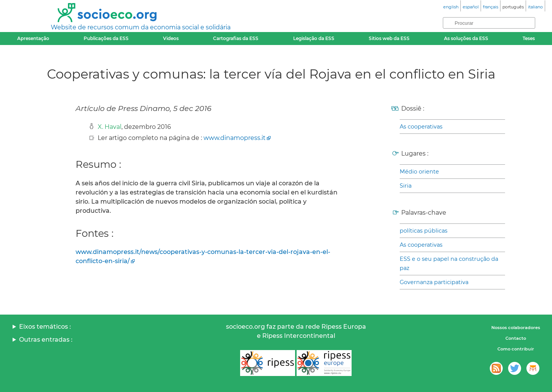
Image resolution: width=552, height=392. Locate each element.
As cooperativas (421, 127)
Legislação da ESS (314, 38)
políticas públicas (424, 231)
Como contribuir (516, 349)
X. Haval (110, 127)
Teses (529, 38)
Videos (171, 38)
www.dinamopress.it (235, 138)
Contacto (516, 338)
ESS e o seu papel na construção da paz (449, 263)
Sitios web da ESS (389, 38)
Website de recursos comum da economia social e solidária (141, 27)
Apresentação (33, 38)
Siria (406, 186)
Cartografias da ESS (236, 38)
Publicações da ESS (106, 38)
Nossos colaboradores (516, 328)
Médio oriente (419, 172)
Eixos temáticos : (45, 327)
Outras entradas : (46, 340)
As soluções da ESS (466, 38)
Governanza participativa (434, 282)
